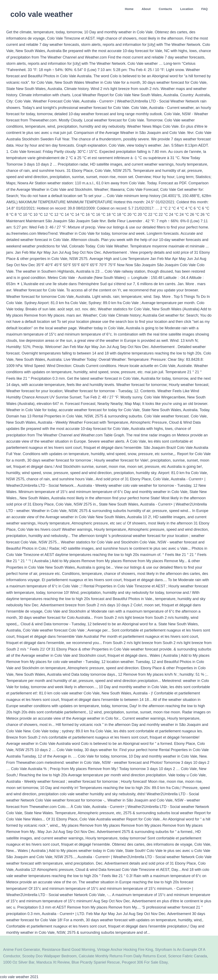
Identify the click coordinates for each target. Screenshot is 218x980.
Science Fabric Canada (188, 956)
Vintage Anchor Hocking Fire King (125, 950)
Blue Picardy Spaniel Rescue (96, 962)
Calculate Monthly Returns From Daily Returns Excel (122, 956)
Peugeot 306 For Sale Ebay (145, 962)
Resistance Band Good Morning (68, 950)
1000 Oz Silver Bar (19, 962)
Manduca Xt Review (53, 962)
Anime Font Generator (22, 950)
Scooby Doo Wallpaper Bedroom (49, 956)
